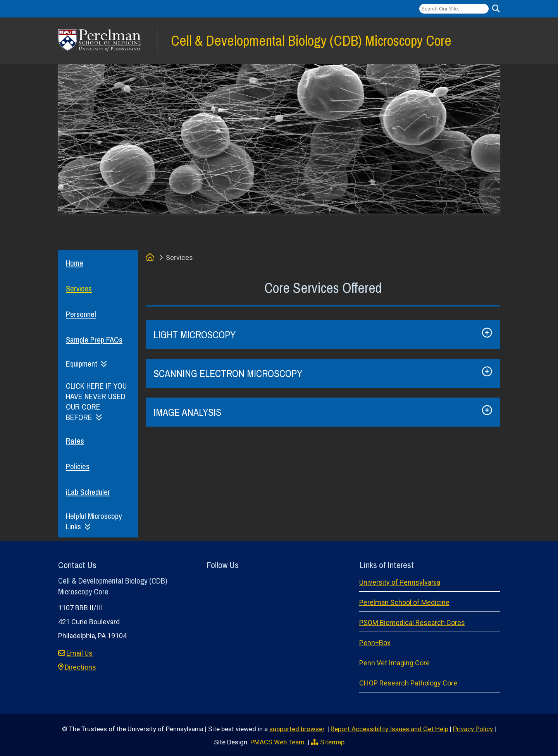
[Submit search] (496, 9)
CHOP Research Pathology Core (408, 683)
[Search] (454, 9)
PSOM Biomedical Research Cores (412, 623)
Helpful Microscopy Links (94, 521)
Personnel (81, 314)
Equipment (82, 364)
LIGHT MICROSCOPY (195, 335)
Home (75, 263)
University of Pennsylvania (400, 582)
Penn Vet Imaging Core (394, 663)
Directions (80, 667)
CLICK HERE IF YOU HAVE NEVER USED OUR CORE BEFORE (96, 401)
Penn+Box (375, 643)
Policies (78, 466)
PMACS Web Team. (278, 742)
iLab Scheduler (88, 492)
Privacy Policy (473, 729)
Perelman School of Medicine (404, 602)
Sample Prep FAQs (94, 340)
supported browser (297, 729)
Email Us (79, 653)
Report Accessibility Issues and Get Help (389, 729)
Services (79, 288)
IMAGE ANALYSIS (187, 412)
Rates (75, 441)
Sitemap (332, 742)
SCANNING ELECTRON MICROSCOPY (228, 373)
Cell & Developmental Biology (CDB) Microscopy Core (311, 40)
